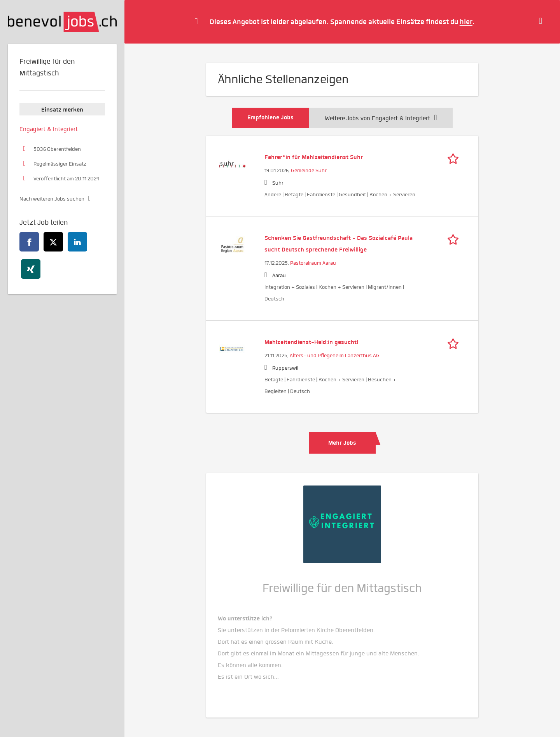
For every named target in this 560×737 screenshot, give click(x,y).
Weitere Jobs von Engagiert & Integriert (381, 118)
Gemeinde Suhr (309, 170)
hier (466, 22)
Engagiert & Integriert (49, 129)
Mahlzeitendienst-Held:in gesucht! (311, 342)
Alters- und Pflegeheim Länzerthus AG (335, 355)
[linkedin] (77, 242)
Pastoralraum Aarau (313, 263)
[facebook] (29, 242)
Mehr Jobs (342, 443)
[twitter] (53, 242)
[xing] (31, 269)
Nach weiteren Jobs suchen (52, 199)
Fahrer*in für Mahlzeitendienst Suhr (314, 157)
